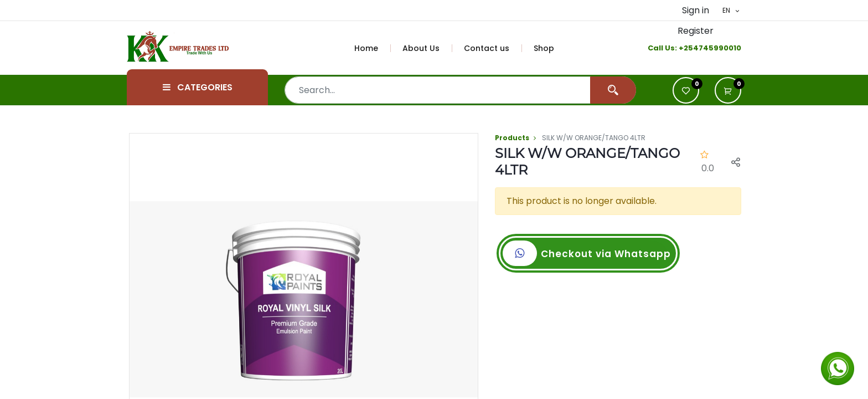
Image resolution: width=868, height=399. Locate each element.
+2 (683, 48)
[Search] (613, 90)
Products (512, 138)
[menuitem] (373, 48)
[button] (728, 90)
